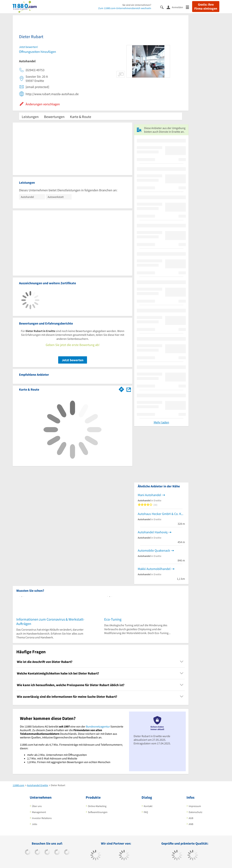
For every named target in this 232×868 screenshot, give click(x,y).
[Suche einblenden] (163, 7)
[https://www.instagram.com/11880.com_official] (47, 853)
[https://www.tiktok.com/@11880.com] (37, 853)
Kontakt (148, 806)
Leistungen (30, 117)
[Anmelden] (176, 7)
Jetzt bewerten (73, 360)
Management (39, 812)
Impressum (195, 806)
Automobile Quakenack (154, 550)
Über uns (37, 806)
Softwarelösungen (98, 812)
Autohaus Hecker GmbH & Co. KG (160, 514)
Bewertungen (54, 117)
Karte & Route (81, 117)
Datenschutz (195, 812)
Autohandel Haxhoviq (153, 532)
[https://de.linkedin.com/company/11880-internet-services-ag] (67, 853)
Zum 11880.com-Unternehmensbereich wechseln (125, 8)
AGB (191, 818)
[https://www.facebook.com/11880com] (28, 853)
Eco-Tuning (113, 619)
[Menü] (189, 7)
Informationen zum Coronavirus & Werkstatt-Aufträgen (50, 621)
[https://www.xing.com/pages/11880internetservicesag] (57, 853)
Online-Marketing (97, 806)
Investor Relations (42, 818)
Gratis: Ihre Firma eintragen (206, 7)
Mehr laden (161, 422)
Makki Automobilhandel (154, 569)
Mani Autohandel (149, 495)
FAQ (146, 812)
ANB (191, 824)
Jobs (35, 824)
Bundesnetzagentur (98, 726)
